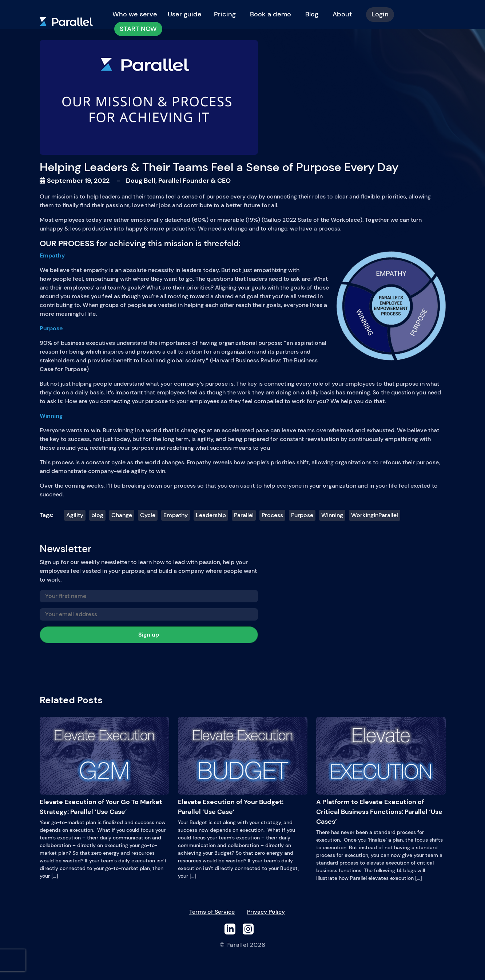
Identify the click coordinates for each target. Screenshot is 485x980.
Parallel (244, 515)
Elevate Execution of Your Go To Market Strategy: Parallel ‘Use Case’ (104, 766)
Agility (75, 515)
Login (380, 14)
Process (272, 515)
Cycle (148, 515)
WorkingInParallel (375, 515)
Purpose (302, 515)
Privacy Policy (266, 912)
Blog (312, 14)
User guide (185, 14)
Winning (332, 515)
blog (97, 515)
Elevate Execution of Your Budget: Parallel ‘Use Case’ (243, 766)
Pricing (225, 14)
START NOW (138, 29)
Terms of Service (212, 912)
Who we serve (135, 14)
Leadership (211, 515)
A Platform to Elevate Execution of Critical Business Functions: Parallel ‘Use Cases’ (381, 771)
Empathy (176, 515)
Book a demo (271, 14)
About (342, 14)
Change (122, 515)
